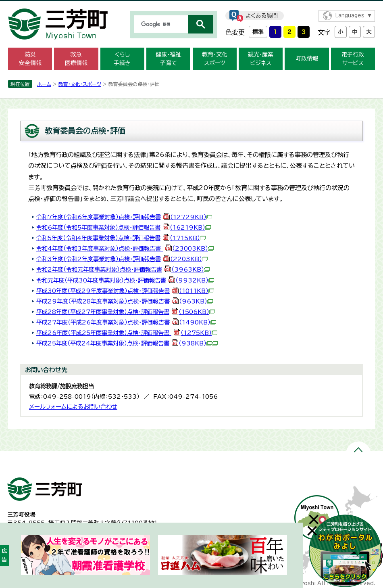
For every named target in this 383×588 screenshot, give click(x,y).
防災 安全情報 (30, 59)
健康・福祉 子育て (168, 59)
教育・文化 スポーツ (215, 59)
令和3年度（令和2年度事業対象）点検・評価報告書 (122, 259)
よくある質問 (262, 16)
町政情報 (307, 59)
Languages (350, 16)
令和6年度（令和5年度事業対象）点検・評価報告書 (124, 227)
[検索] (160, 24)
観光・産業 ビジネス (261, 59)
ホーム (44, 84)
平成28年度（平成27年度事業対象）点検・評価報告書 (126, 312)
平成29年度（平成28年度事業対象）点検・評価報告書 (125, 301)
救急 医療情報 (76, 59)
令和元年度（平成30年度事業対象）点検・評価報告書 (125, 280)
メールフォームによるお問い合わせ (73, 407)
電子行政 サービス (353, 59)
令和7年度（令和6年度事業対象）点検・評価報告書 (124, 217)
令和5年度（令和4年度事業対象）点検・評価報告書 (121, 238)
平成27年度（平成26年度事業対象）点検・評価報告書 (126, 322)
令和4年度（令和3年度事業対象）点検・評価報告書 (125, 248)
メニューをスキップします (191, 5)
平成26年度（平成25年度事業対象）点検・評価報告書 (127, 333)
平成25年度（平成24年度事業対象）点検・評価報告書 (124, 343)
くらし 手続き (122, 59)
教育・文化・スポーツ (80, 84)
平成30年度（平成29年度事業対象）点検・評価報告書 (125, 291)
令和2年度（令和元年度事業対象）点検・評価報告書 (123, 269)
